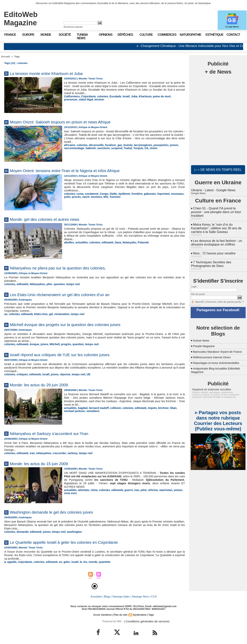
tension (83, 99)
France (10, 35)
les (80, 561)
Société (65, 35)
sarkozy (68, 452)
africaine (69, 145)
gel (48, 314)
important (157, 194)
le (76, 561)
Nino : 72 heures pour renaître (214, 251)
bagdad (81, 407)
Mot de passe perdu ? (227, 299)
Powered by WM (111, 620)
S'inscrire (209, 299)
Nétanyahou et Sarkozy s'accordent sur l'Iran (56, 433)
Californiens (71, 96)
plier (46, 284)
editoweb (105, 242)
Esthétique (214, 35)
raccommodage (73, 148)
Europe (28, 35)
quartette (99, 561)
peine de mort (156, 96)
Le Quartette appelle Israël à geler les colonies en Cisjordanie (73, 541)
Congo (102, 194)
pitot (139, 489)
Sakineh (89, 148)
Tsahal (124, 148)
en (57, 561)
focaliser (108, 145)
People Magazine (205, 342)
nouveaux (170, 194)
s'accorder (56, 452)
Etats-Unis (39, 314)
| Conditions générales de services (145, 620)
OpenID (199, 299)
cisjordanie (24, 561)
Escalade (112, 96)
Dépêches (125, 35)
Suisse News (202, 337)
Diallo (110, 194)
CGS (153, 595)
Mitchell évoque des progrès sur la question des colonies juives (75, 324)
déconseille (94, 145)
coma (79, 194)
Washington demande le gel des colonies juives (59, 511)
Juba (130, 96)
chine (92, 489)
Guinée (124, 145)
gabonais (144, 194)
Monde (46, 35)
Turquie (134, 148)
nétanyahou (41, 452)
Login (194, 284)
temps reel (69, 284)
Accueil (5, 56)
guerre (125, 489)
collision (112, 407)
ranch (77, 197)
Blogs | (108, 595)
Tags (17, 56)
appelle (11, 561)
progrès (62, 344)
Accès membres (103, 613)
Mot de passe (198, 291)
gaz (116, 145)
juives (42, 344)
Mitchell (52, 344)
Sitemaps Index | (122, 595)
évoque (33, 344)
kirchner (157, 407)
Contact (233, 35)
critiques (21, 374)
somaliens (81, 410)
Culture (146, 35)
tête (96, 197)
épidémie (121, 194)
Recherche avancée (73, 27)
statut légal (71, 99)
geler (63, 561)
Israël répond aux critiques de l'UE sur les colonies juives (68, 354)
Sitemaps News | (141, 595)
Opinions (106, 35)
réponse (61, 374)
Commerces (167, 35)
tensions (87, 197)
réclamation (58, 314)
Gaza (115, 242)
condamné (90, 194)
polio (181, 194)
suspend (113, 148)
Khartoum (140, 96)
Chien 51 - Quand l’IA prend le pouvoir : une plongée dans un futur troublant (215, 211)
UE (83, 374)
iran (30, 452)
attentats (82, 489)
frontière (132, 194)
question (56, 284)
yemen (171, 489)
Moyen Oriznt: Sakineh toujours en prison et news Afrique (69, 122)
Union (148, 148)
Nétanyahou (35, 284)
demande (21, 531)
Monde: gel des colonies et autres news (51, 219)
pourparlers (155, 145)
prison (167, 145)
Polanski (138, 242)
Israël (122, 96)
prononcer (171, 96)
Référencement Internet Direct (214, 357)
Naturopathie (190, 35)
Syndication (139, 613)
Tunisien (105, 197)
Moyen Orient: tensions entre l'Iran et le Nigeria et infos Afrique (74, 170)
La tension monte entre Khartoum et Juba (52, 73)
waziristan (159, 489)
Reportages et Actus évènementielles (219, 362)
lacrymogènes (138, 145)
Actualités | (97, 595)
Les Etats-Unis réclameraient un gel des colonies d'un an (68, 294)
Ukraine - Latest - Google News (213, 189)
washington (70, 531)
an (6, 314)
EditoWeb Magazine (21, 19)
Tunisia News (82, 36)
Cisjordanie (87, 96)
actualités (80, 242)
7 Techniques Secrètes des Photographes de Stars (211, 261)
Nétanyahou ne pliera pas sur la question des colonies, (66, 268)
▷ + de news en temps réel (218, 169)
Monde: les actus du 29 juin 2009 (44, 384)
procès (68, 197)
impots (147, 407)
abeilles (69, 242)
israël (70, 561)
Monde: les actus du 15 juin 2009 (44, 463)
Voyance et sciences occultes (210, 389)
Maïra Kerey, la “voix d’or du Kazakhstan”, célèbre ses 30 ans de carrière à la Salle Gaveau (216, 226)
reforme (147, 489)
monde (88, 561)
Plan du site (120, 613)
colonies (100, 96)
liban (166, 407)
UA (141, 148)
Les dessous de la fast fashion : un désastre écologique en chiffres (216, 240)
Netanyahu (125, 242)
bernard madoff (97, 407)
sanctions (101, 148)
